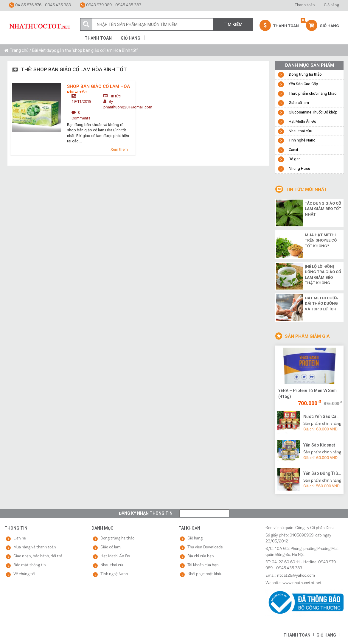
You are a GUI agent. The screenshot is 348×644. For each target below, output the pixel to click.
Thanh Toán (279, 25)
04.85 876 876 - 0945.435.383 (40, 5)
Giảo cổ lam (299, 103)
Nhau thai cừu (300, 131)
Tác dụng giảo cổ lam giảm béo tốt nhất (323, 209)
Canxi (293, 150)
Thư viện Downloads (205, 547)
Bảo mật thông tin (30, 565)
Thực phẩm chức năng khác (313, 93)
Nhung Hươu (299, 168)
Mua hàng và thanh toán (35, 547)
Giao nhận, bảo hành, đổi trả (38, 556)
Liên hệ (20, 538)
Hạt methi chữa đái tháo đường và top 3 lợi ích (321, 304)
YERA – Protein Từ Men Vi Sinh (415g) (307, 393)
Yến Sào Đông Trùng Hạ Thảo (323, 473)
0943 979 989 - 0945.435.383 (111, 5)
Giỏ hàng (331, 5)
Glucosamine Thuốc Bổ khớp (313, 112)
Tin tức (115, 96)
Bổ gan (295, 159)
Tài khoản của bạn (203, 565)
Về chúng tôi (24, 574)
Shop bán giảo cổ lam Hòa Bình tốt (98, 88)
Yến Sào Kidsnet (319, 445)
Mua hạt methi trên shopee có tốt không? (321, 240)
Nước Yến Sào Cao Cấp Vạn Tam (323, 416)
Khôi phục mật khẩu (205, 574)
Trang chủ (19, 50)
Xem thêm (119, 149)
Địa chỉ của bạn (201, 556)
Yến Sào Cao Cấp (303, 84)
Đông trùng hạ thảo (305, 74)
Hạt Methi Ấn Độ (302, 121)
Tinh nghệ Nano (302, 140)
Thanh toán (305, 5)
